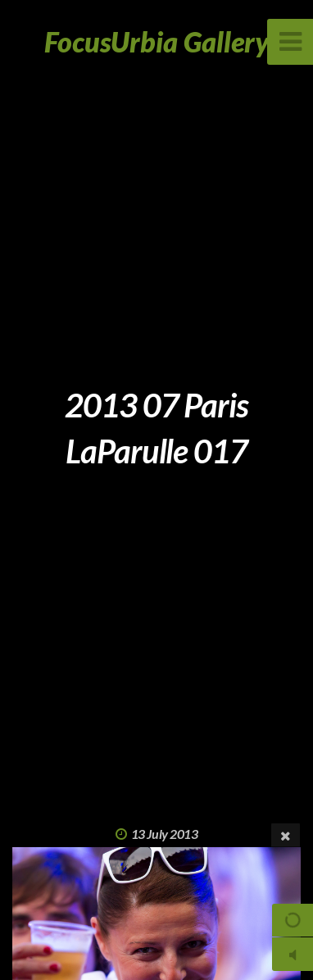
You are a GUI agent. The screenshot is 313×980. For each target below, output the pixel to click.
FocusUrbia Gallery (157, 41)
